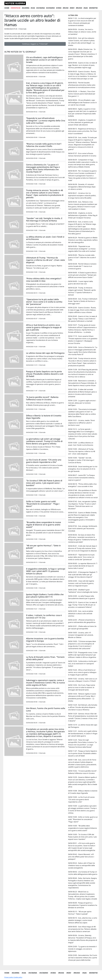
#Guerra (26, 8)
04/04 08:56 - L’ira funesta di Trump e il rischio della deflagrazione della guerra (83, 873)
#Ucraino (50, 8)
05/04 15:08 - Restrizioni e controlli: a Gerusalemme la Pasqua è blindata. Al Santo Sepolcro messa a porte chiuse (82, 383)
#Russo (79, 8)
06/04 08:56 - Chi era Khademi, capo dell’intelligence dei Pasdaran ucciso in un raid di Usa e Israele (82, 103)
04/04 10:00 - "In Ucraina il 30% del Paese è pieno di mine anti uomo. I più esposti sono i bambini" (82, 837)
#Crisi (59, 8)
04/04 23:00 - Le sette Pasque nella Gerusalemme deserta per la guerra (82, 597)
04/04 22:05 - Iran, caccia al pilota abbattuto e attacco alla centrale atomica (81, 614)
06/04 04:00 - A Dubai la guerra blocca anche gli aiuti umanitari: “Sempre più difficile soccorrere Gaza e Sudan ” (82, 275)
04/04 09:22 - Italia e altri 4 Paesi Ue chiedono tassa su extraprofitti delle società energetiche (82, 865)
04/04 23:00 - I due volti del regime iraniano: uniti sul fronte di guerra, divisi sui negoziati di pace (81, 583)
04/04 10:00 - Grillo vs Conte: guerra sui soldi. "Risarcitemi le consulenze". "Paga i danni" (83, 819)
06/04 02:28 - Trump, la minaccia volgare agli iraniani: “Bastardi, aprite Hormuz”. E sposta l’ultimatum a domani (82, 291)
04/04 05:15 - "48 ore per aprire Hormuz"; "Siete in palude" (80, 913)
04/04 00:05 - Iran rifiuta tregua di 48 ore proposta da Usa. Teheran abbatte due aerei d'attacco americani (82, 929)
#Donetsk (93, 8)
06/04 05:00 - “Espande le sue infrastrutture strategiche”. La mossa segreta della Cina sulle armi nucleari (82, 249)
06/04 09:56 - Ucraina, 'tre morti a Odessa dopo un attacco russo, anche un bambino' (82, 32)
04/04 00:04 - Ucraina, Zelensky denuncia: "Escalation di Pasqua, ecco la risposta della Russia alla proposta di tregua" (83, 939)
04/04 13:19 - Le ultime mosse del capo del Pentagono (83, 726)
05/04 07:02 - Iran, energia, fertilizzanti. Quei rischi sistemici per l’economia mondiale (83, 528)
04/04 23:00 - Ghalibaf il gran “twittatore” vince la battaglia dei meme (83, 591)
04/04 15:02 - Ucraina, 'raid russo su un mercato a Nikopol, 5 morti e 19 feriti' (83, 680)
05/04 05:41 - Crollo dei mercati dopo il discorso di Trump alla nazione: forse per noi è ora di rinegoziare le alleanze (83, 548)
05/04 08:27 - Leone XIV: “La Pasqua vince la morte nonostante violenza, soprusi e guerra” (81, 478)
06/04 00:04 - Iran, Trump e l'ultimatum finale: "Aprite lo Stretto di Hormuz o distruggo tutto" (83, 301)
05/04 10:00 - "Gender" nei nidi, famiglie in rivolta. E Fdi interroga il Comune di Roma (81, 460)
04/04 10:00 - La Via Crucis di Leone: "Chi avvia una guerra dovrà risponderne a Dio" (81, 799)
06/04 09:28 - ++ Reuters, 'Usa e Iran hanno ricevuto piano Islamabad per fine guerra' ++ (82, 94)
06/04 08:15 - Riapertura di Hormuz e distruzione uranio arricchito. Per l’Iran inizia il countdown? (82, 131)
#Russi (66, 8)
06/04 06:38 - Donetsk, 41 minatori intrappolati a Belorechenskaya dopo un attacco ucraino (82, 187)
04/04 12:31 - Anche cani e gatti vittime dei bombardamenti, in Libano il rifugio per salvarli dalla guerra (83, 734)
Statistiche (16, 8)
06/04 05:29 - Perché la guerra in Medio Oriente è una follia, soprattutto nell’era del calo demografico (83, 240)
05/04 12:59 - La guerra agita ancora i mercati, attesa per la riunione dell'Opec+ (82, 403)
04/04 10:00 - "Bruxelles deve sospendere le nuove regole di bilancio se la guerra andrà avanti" (83, 828)
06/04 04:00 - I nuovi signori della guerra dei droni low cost (80, 283)
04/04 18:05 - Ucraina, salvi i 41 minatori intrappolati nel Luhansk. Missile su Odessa (81, 635)
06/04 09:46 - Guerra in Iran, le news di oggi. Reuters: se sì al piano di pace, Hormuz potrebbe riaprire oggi (83, 65)
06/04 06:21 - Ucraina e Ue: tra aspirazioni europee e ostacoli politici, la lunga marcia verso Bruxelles (82, 196)
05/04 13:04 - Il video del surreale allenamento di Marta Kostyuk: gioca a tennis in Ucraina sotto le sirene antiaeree (82, 393)
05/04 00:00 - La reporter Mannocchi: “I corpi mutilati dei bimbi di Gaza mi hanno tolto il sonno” (83, 566)
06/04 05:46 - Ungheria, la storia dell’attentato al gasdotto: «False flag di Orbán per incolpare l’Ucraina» (83, 215)
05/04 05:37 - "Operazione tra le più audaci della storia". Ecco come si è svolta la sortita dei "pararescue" (81, 557)
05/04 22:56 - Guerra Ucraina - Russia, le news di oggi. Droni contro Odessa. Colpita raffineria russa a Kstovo (82, 310)
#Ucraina (41, 8)
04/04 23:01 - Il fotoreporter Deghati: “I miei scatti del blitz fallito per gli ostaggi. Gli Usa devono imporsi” (83, 575)
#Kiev (72, 8)
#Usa (33, 8)
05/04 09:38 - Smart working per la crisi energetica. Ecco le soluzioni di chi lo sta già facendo (83, 469)
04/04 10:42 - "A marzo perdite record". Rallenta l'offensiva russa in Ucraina (83, 772)
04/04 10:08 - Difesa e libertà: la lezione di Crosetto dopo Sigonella (83, 792)
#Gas (86, 8)
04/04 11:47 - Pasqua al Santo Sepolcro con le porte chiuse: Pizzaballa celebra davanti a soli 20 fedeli (83, 753)
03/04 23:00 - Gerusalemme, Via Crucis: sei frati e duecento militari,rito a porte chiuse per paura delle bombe (83, 958)
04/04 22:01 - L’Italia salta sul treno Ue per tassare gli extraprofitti (82, 627)
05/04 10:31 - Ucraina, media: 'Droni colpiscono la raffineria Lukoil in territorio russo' (81, 423)
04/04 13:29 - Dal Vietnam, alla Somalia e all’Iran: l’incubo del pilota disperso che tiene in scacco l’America (83, 707)
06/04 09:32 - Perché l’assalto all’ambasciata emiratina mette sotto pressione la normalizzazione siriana (82, 85)
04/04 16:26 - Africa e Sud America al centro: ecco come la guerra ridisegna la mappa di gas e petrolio (82, 672)
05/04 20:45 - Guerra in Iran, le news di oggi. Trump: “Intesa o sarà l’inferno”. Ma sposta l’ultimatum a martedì (83, 319)
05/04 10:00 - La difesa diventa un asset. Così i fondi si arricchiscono (81, 444)
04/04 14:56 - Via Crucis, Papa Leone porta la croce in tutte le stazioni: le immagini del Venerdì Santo (82, 687)
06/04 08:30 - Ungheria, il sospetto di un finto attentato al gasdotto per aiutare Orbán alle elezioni (82, 122)
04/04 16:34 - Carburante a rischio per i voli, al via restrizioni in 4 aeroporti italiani (83, 664)
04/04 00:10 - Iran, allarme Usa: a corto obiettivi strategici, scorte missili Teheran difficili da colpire (83, 920)
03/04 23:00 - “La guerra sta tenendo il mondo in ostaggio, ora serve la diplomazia (82, 949)
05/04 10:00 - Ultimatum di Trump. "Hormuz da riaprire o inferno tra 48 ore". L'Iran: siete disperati (82, 451)
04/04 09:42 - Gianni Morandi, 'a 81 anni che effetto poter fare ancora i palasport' (81, 857)
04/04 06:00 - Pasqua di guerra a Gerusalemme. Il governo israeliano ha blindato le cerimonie (83, 905)
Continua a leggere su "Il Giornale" (35, 44)
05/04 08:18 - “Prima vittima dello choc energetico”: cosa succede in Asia (82, 485)
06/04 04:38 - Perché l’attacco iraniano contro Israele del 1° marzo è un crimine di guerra (82, 266)
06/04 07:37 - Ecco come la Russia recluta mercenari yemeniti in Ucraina (82, 155)
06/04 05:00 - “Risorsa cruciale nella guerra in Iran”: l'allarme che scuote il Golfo (82, 257)
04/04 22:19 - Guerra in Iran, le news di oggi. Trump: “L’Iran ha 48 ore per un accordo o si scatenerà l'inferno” (83, 605)
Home (7, 8)
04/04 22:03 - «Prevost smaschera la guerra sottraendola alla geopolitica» (82, 621)
